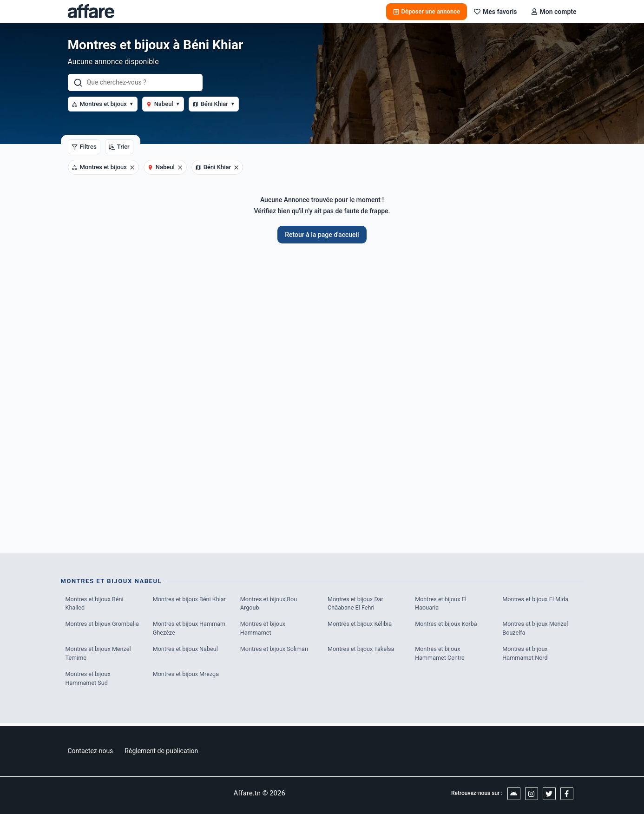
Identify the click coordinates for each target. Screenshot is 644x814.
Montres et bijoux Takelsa (362, 651)
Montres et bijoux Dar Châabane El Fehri (356, 604)
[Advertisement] (322, 394)
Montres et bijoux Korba (447, 625)
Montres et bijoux (103, 104)
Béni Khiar (214, 104)
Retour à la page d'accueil (322, 235)
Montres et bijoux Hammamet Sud (89, 681)
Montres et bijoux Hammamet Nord (526, 655)
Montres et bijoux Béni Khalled (95, 604)
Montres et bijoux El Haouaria (441, 604)
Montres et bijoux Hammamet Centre (440, 655)
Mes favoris (496, 12)
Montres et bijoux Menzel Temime (99, 655)
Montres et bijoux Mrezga (187, 676)
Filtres (84, 147)
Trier (119, 147)
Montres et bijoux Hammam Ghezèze (190, 630)
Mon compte (554, 12)
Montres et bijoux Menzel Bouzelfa (536, 630)
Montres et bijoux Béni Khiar (191, 600)
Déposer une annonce (427, 11)
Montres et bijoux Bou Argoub (269, 604)
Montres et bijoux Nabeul (186, 651)
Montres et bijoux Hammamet (263, 630)
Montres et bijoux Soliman (275, 651)
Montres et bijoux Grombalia (103, 625)
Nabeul (163, 104)
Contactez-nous (91, 751)
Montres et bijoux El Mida (536, 600)
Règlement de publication (161, 751)
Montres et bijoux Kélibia (361, 625)
